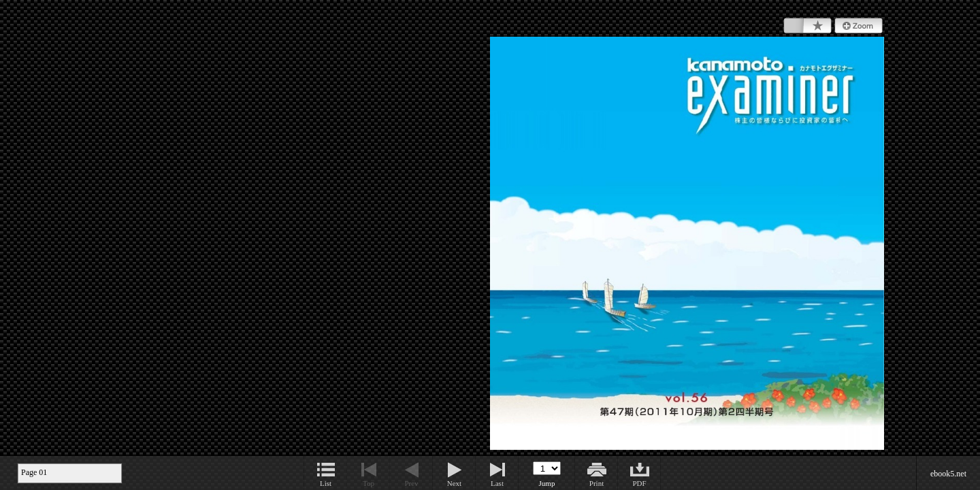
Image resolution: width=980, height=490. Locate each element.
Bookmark (807, 26)
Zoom (859, 26)
